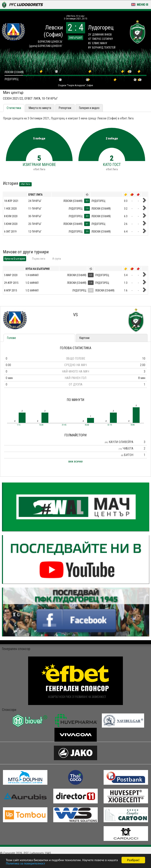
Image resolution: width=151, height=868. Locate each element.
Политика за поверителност (25, 864)
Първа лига (39, 259)
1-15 (19, 425)
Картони (84, 338)
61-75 (110, 425)
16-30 (41, 425)
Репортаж (65, 108)
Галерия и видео (89, 108)
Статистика (14, 108)
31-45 (64, 425)
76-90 (133, 425)
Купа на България (15, 259)
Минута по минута (40, 108)
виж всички (75, 461)
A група (57, 259)
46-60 (87, 425)
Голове (11, 338)
